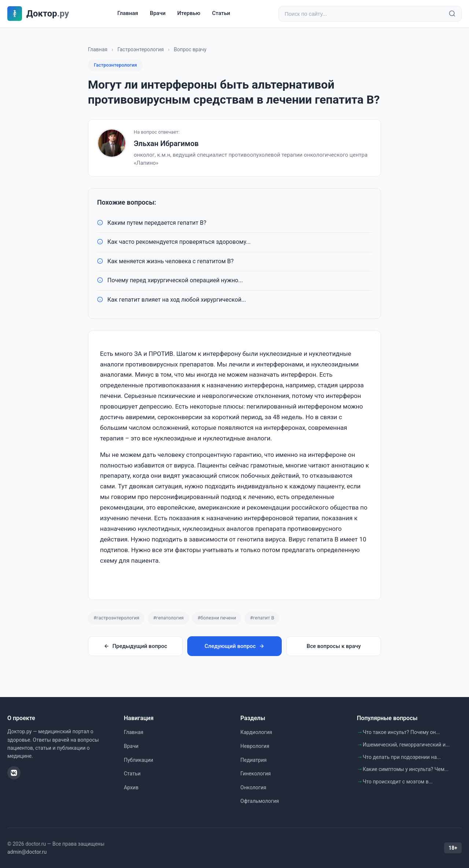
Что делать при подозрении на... (402, 757)
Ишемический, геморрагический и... (406, 745)
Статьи (221, 14)
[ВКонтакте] (14, 773)
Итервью (189, 14)
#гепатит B (262, 618)
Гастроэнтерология (141, 49)
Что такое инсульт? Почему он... (401, 733)
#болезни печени (217, 618)
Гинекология (256, 774)
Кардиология (256, 733)
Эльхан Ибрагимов (166, 144)
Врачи (158, 14)
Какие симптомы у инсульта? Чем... (406, 769)
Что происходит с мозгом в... (398, 782)
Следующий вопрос (234, 646)
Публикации (139, 760)
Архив (131, 787)
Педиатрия (254, 760)
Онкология (253, 787)
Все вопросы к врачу (334, 646)
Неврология (255, 746)
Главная (128, 14)
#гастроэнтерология (116, 618)
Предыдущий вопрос (135, 646)
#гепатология (168, 618)
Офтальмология (260, 801)
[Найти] (452, 14)
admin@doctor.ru (27, 852)
